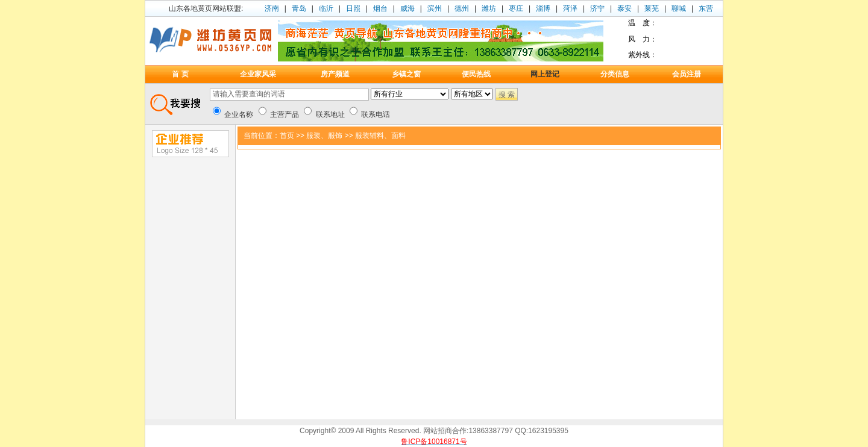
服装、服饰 (324, 136)
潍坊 (489, 8)
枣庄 (516, 8)
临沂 (326, 8)
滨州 (435, 8)
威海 (407, 8)
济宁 (597, 8)
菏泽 (570, 8)
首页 (287, 136)
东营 (706, 8)
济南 (272, 8)
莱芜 (652, 8)
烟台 (380, 8)
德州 (462, 8)
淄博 (543, 8)
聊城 (679, 8)
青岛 (299, 8)
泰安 (624, 8)
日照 (353, 8)
